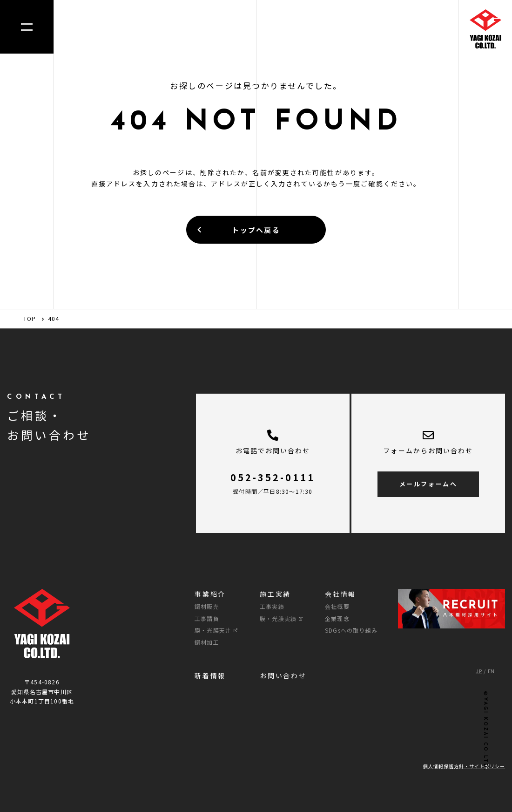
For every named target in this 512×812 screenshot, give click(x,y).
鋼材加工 (207, 642)
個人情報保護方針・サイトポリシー (464, 766)
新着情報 (210, 676)
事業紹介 (210, 594)
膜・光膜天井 (216, 630)
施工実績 (275, 594)
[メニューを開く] (27, 27)
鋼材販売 (207, 606)
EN (491, 671)
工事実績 (272, 606)
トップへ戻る (238, 230)
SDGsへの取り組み (351, 630)
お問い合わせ (283, 676)
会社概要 (337, 606)
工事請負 (207, 618)
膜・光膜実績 (281, 618)
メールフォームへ (428, 484)
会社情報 (340, 594)
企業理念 (337, 618)
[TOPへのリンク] (485, 31)
